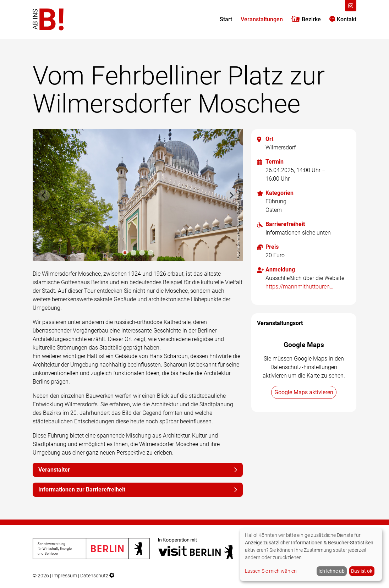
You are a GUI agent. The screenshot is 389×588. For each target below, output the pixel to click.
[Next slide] (231, 195)
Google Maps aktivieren (304, 392)
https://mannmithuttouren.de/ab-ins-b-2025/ (300, 287)
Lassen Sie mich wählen (271, 571)
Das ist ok (362, 571)
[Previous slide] (44, 195)
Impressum (65, 576)
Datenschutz (94, 576)
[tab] (125, 253)
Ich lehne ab (332, 571)
